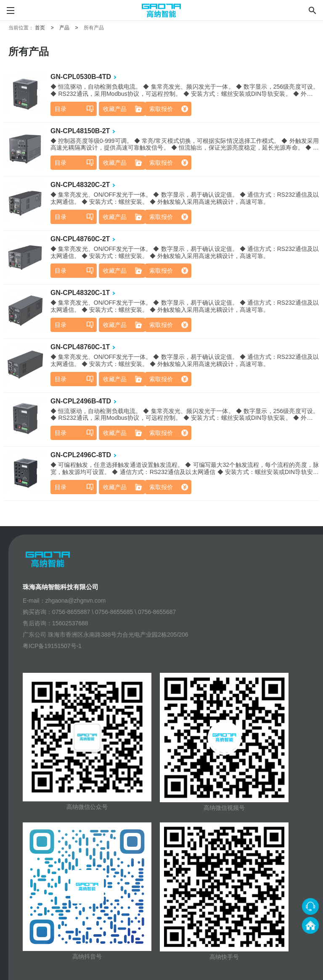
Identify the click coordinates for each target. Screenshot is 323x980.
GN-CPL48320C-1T (80, 293)
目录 (61, 109)
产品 (64, 28)
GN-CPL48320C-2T (80, 185)
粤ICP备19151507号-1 (52, 646)
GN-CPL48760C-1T (80, 347)
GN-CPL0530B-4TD (81, 77)
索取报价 (161, 109)
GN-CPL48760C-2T (80, 239)
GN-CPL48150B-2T (80, 131)
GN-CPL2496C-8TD (81, 455)
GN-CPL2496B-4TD (81, 401)
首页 (40, 28)
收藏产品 (115, 109)
